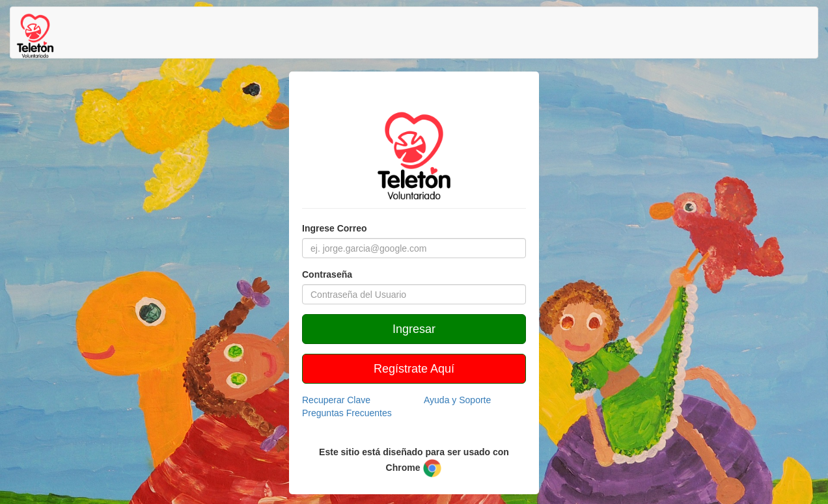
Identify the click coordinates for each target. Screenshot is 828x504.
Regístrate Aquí (414, 369)
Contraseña (327, 274)
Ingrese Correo (335, 228)
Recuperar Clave (336, 400)
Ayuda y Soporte (457, 400)
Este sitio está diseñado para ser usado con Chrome (414, 462)
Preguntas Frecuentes (347, 413)
